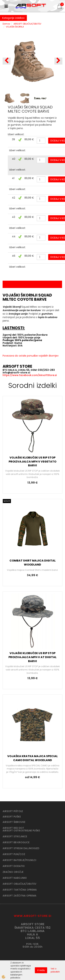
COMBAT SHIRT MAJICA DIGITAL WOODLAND (33, 563)
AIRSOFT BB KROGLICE (16, 842)
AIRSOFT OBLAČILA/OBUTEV (27, 24)
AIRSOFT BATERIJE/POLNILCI (19, 860)
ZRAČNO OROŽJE (13, 872)
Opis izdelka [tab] (32, 284)
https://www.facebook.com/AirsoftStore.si (30, 375)
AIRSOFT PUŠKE (12, 817)
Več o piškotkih (55, 970)
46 (14, 256)
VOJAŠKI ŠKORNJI (15, 27)
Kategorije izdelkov (13, 18)
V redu (41, 970)
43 (14, 217)
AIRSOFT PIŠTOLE (13, 811)
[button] (58, 61)
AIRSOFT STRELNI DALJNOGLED (21, 848)
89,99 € (29, 139)
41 (13, 178)
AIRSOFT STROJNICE (15, 836)
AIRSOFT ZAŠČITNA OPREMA (19, 896)
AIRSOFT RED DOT (13, 828)
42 (14, 198)
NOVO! (7, 501)
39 (13, 139)
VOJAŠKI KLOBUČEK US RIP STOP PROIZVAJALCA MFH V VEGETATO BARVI (32, 462)
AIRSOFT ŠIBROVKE (14, 822)
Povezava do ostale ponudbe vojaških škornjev (31, 356)
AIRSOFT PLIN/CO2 (14, 854)
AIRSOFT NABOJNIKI (15, 878)
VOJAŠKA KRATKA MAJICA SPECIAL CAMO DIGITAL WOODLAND (32, 758)
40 (14, 159)
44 (14, 236)
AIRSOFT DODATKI (14, 866)
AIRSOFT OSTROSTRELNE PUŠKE (21, 831)
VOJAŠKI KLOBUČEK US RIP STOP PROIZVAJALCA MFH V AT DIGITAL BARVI (32, 657)
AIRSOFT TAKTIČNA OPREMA (20, 890)
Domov (6, 24)
